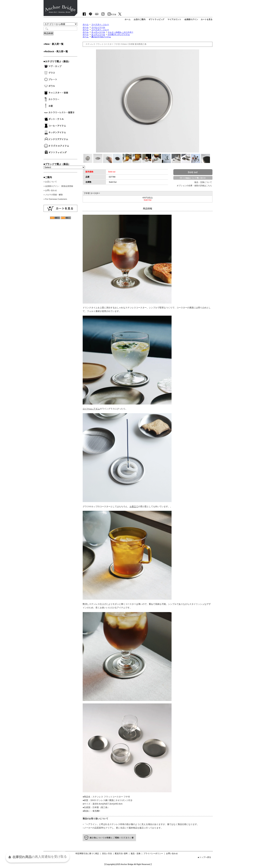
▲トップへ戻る (204, 857)
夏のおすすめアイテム (101, 37)
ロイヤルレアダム (91, 409)
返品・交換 (136, 853)
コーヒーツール (98, 27)
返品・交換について (203, 182)
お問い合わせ (172, 853)
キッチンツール (98, 32)
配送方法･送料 (121, 853)
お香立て (134, 507)
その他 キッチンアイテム (119, 34)
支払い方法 (107, 853)
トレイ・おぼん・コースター (120, 32)
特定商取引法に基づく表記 (87, 853)
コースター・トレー (100, 24)
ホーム (86, 24)
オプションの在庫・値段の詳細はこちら (194, 186)
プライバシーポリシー (153, 853)
